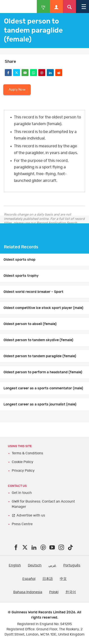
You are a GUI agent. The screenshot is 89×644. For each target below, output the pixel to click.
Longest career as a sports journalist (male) (40, 404)
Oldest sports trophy (21, 276)
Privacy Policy (23, 471)
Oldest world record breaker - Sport (33, 292)
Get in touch (22, 493)
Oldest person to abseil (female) (30, 324)
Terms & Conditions (27, 453)
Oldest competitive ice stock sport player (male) (43, 308)
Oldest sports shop (19, 260)
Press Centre (22, 524)
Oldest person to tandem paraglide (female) (40, 356)
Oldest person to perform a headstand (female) (43, 372)
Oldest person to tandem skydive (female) (38, 340)
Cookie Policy (23, 462)
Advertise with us (31, 515)
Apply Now (17, 90)
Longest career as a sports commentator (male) (43, 388)
